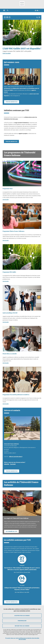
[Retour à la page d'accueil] (22, 3)
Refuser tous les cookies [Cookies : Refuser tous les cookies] (22, 626)
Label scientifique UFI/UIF (10, 313)
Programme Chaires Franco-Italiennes (13, 231)
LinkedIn (7, 464)
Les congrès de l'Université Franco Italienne (16, 518)
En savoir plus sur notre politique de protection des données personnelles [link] (22, 639)
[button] (8, 10)
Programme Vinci (8, 189)
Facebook (13, 464)
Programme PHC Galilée (9, 272)
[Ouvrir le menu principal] (4, 10)
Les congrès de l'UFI (11, 531)
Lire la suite (6, 200)
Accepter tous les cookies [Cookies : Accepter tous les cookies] (22, 615)
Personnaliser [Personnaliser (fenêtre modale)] (22, 621)
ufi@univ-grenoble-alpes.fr (16, 457)
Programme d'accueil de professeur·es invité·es (16, 395)
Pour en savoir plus (12, 102)
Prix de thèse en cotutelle (10, 354)
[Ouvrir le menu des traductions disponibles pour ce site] (38, 10)
